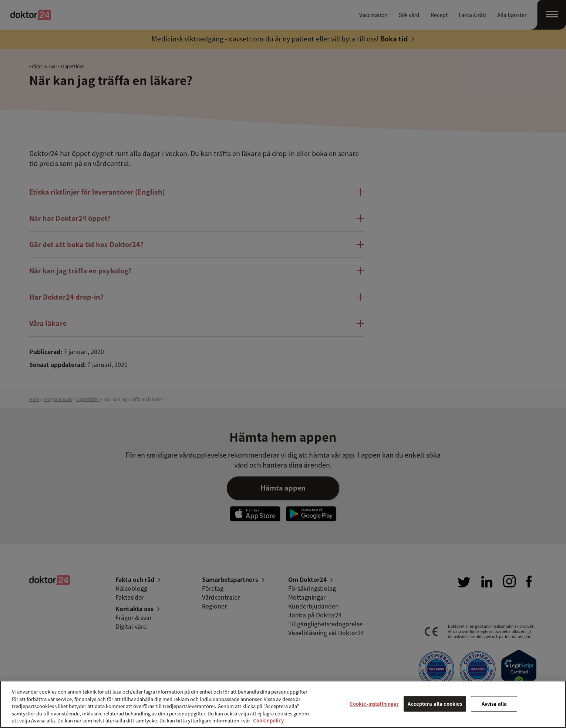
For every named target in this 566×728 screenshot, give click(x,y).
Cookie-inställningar (374, 704)
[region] (283, 704)
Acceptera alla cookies (435, 704)
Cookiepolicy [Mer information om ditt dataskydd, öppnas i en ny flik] (268, 720)
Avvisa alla (494, 704)
